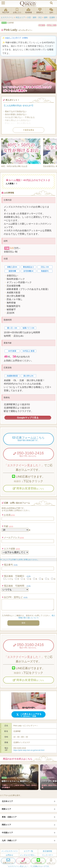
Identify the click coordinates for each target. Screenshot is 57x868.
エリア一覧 (28, 851)
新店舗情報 (47, 851)
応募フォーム (8, 861)
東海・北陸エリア (9, 817)
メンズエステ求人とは (29, 855)
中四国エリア (7, 833)
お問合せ (9, 855)
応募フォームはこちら (28, 439)
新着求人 (40, 11)
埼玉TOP (6, 11)
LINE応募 (38, 861)
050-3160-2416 (28, 454)
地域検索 (28, 11)
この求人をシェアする (29, 715)
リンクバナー (47, 855)
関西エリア (6, 825)
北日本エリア (7, 801)
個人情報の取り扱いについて (37, 617)
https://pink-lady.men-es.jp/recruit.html (29, 750)
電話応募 (23, 861)
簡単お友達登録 (28, 488)
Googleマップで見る (28, 418)
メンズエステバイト (10, 851)
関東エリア (6, 809)
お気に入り (17, 11)
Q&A (51, 11)
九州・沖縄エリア (9, 841)
